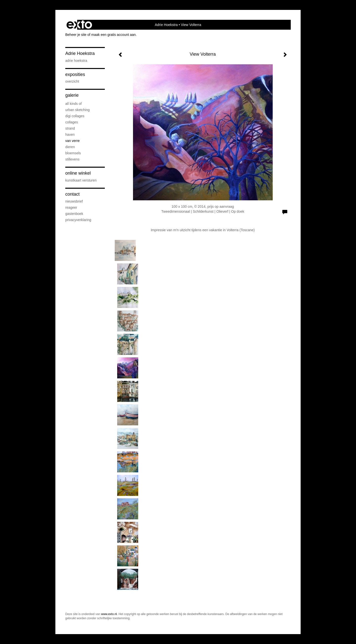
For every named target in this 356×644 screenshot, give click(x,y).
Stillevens (72, 159)
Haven (70, 135)
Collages (72, 122)
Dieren (70, 147)
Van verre (72, 141)
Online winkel (78, 173)
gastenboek (74, 214)
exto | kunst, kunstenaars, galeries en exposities (79, 25)
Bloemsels (73, 153)
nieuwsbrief (74, 201)
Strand (70, 128)
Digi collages (75, 116)
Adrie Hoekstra (166, 25)
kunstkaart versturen (81, 180)
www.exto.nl (109, 614)
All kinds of (73, 104)
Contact (72, 194)
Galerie (72, 95)
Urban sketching (78, 110)
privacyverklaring (78, 220)
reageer (71, 207)
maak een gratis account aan (113, 35)
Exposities (75, 74)
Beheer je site (76, 35)
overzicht (72, 81)
